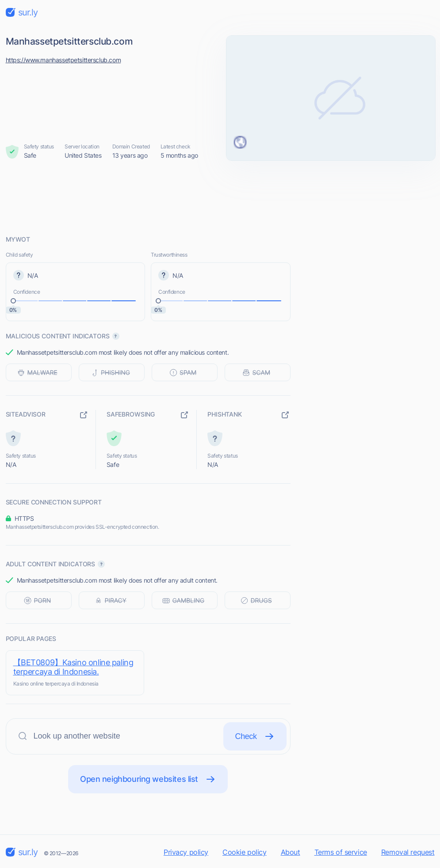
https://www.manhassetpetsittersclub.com (63, 60)
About (291, 852)
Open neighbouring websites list (148, 779)
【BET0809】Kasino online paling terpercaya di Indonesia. (73, 667)
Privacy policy (186, 852)
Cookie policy (245, 852)
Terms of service (341, 852)
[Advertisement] (220, 197)
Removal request (408, 852)
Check (255, 736)
